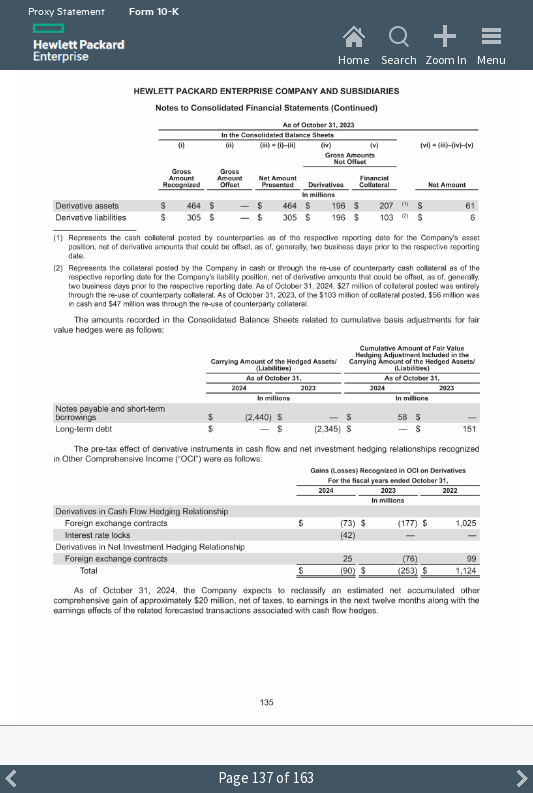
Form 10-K (154, 10)
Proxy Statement (66, 10)
